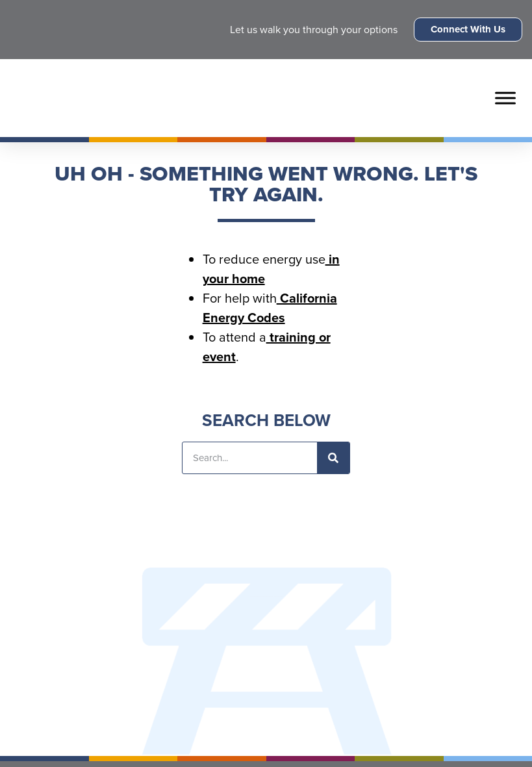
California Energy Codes (270, 308)
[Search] (333, 458)
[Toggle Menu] (505, 98)
